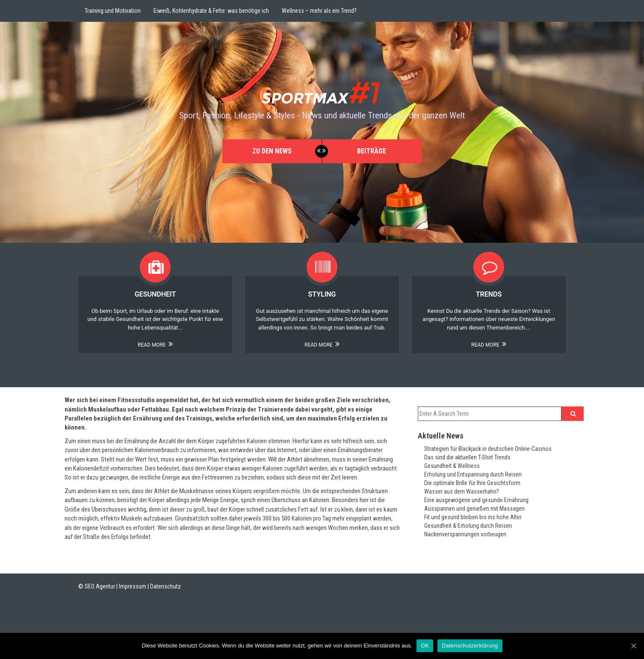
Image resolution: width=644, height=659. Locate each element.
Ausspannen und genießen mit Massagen (474, 509)
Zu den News (272, 151)
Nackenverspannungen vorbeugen (465, 534)
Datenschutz (165, 586)
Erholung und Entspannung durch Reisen (473, 474)
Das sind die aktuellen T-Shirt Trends (467, 457)
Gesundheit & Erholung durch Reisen (468, 526)
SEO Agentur (100, 586)
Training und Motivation (113, 11)
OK (425, 646)
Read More (155, 345)
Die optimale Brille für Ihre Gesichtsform (472, 483)
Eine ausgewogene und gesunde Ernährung (476, 500)
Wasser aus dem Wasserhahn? (462, 491)
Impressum (133, 586)
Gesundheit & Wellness (452, 466)
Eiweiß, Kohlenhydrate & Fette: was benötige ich (211, 11)
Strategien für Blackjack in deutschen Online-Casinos (488, 449)
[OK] (633, 646)
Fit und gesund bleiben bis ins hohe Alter (473, 517)
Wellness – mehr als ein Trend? (319, 11)
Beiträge (372, 151)
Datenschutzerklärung (470, 646)
